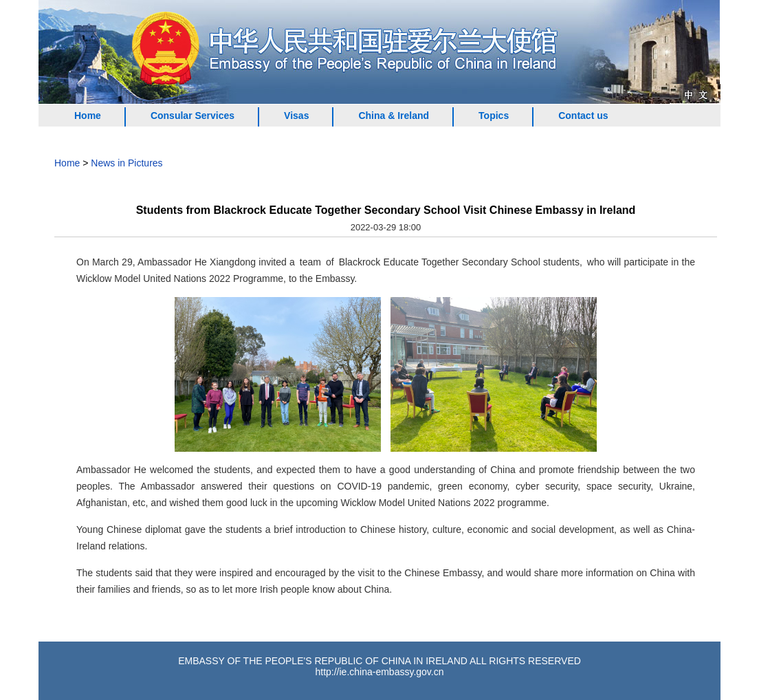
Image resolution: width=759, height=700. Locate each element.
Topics (494, 116)
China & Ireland (394, 116)
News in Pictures (126, 163)
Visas (296, 116)
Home (88, 116)
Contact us (583, 116)
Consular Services (192, 116)
